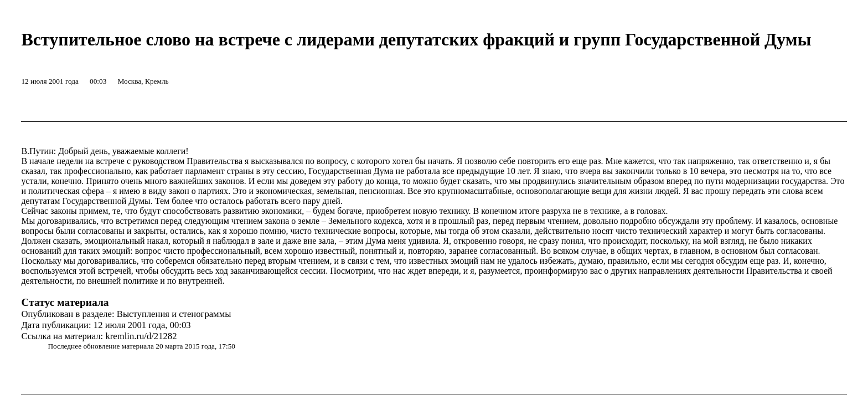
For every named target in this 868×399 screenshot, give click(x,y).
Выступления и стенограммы (174, 314)
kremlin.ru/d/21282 (141, 336)
